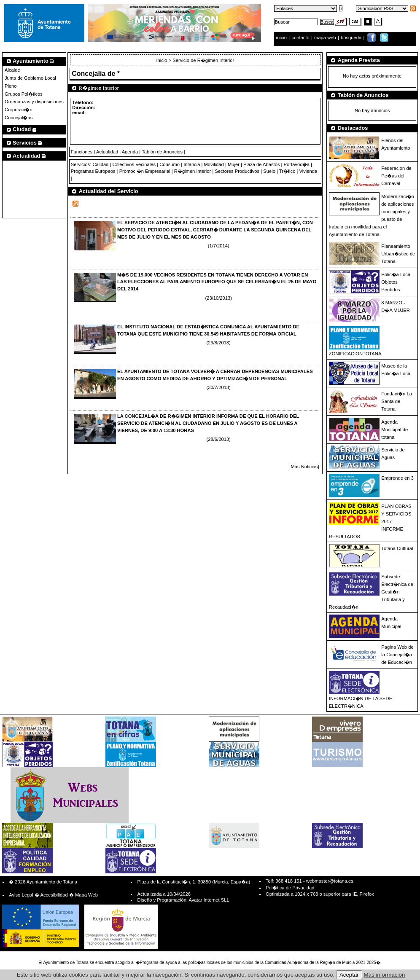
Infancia (192, 164)
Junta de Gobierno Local (30, 78)
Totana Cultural (397, 548)
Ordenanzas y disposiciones (34, 102)
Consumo (170, 164)
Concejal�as (19, 118)
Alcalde (12, 70)
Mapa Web (86, 895)
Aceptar (349, 975)
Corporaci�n (19, 110)
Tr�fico (287, 171)
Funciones (82, 152)
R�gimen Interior (192, 171)
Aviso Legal (21, 895)
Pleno (11, 86)
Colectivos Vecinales (134, 164)
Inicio (162, 60)
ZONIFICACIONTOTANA (355, 354)
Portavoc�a (297, 164)
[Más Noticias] (304, 467)
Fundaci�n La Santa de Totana (397, 401)
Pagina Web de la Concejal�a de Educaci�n (397, 655)
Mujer (234, 164)
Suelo (269, 171)
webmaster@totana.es (330, 881)
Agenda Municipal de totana (394, 430)
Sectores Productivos (237, 171)
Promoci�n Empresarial (145, 171)
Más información (385, 975)
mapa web (326, 38)
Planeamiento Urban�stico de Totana (398, 254)
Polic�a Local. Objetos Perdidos (397, 282)
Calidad (100, 164)
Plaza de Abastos (261, 164)
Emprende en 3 (397, 478)
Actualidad (107, 152)
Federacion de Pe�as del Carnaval (396, 176)
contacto (300, 38)
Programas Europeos (93, 171)
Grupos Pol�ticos (24, 94)
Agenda (130, 152)
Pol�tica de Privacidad (290, 888)
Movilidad (214, 164)
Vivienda (308, 171)
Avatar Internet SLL (209, 900)
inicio (282, 38)
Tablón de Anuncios (162, 152)
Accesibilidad (54, 895)
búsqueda (352, 38)
